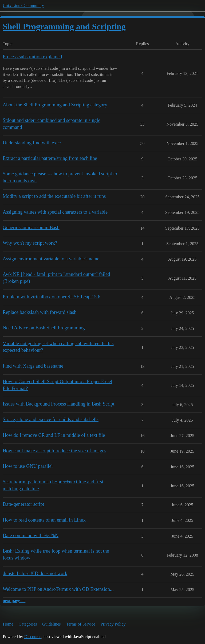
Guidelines (51, 624)
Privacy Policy (113, 624)
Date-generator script (23, 504)
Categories (28, 624)
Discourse (33, 637)
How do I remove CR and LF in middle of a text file (54, 435)
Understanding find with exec (32, 143)
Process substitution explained (32, 57)
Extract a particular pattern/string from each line (50, 158)
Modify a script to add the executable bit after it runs (54, 196)
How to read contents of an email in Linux (44, 520)
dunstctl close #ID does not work (35, 573)
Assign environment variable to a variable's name (51, 259)
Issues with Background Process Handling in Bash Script (59, 404)
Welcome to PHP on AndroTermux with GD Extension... (58, 589)
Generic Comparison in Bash (31, 227)
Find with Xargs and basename (33, 366)
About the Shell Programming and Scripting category (55, 105)
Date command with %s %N (31, 535)
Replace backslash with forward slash (40, 312)
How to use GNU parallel (28, 466)
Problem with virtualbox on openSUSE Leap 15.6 (52, 297)
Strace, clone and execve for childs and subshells (51, 419)
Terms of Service (81, 624)
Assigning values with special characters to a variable (55, 212)
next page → (14, 601)
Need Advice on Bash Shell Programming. (44, 328)
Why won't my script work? (30, 243)
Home (8, 624)
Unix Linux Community (23, 5)
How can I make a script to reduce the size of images (54, 451)
